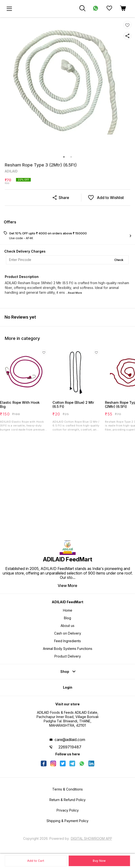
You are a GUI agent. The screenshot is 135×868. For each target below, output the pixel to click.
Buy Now (99, 861)
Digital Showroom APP (91, 838)
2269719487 (70, 747)
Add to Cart (36, 861)
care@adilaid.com (70, 740)
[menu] (9, 9)
